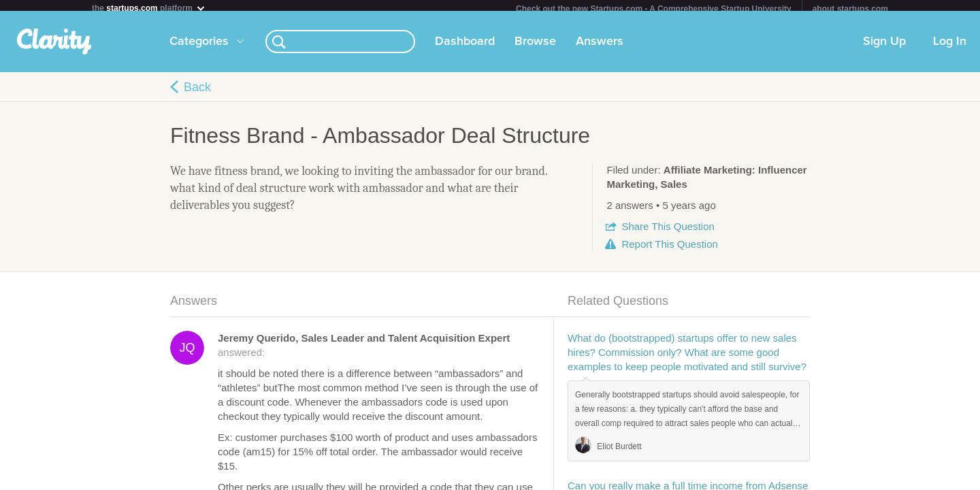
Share (668, 232)
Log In (950, 47)
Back (197, 93)
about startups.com (850, 9)
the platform (149, 8)
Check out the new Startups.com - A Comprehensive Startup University (654, 9)
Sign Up (884, 47)
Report (669, 249)
